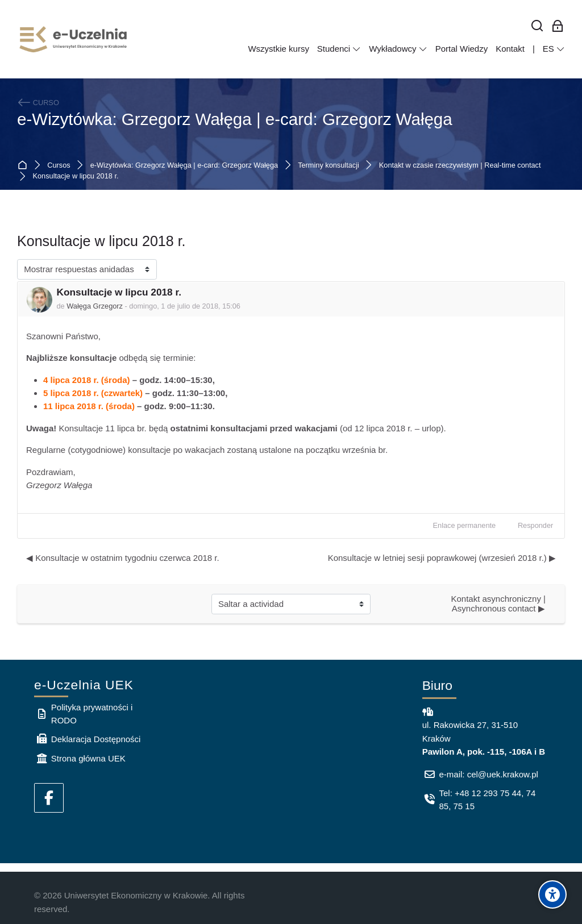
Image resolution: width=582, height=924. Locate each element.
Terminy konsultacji (329, 166)
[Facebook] (49, 798)
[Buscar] (537, 26)
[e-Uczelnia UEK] (74, 39)
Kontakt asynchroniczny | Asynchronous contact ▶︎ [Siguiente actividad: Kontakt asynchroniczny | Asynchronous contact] (499, 603)
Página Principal (25, 165)
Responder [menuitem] (535, 525)
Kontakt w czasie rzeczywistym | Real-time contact (460, 166)
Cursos (59, 166)
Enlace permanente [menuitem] (465, 525)
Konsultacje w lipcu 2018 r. (76, 176)
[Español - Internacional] (554, 49)
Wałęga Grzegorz (95, 306)
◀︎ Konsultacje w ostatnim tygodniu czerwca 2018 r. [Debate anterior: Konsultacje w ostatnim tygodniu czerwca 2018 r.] (123, 558)
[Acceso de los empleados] (558, 26)
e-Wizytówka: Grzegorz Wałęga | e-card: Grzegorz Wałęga (235, 119)
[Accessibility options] (552, 894)
